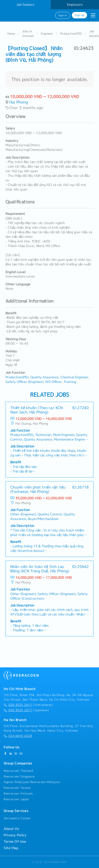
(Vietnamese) (28, 705)
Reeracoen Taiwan (17, 788)
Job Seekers (25, 5)
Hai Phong (18, 102)
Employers (75, 5)
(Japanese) (26, 710)
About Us (11, 829)
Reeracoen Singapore (19, 776)
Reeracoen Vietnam (18, 793)
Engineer (47, 34)
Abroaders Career (17, 818)
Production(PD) (71, 34)
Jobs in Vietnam (28, 34)
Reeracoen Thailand (18, 771)
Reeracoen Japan (16, 799)
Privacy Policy (15, 835)
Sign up (79, 15)
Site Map (11, 848)
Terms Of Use (15, 842)
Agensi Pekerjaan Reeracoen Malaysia (32, 782)
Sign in (63, 15)
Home (11, 34)
